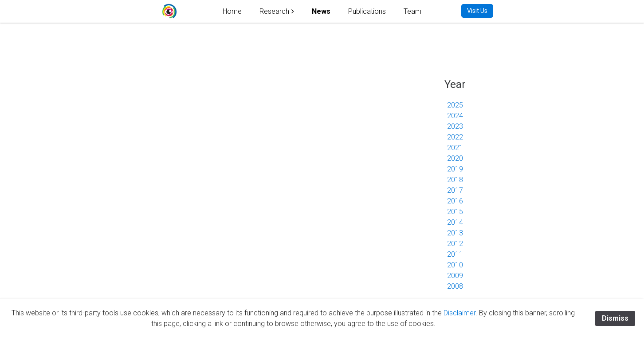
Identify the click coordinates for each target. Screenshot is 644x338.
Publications (367, 11)
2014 (455, 222)
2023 (455, 126)
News (321, 11)
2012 (455, 244)
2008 (455, 286)
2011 (455, 254)
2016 (455, 201)
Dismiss (615, 318)
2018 (455, 180)
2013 (455, 233)
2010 (455, 265)
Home (232, 11)
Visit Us (477, 11)
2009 (455, 276)
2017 (455, 190)
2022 (455, 137)
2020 (455, 158)
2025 (455, 105)
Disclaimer (459, 313)
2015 (455, 212)
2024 (455, 116)
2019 (455, 169)
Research (274, 11)
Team (412, 11)
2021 (455, 148)
